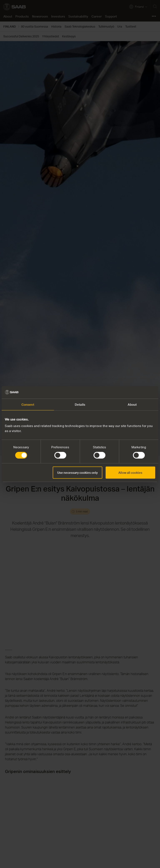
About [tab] (132, 404)
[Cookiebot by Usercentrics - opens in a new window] (137, 392)
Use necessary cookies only (77, 473)
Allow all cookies (130, 473)
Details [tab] (80, 404)
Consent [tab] (28, 404)
